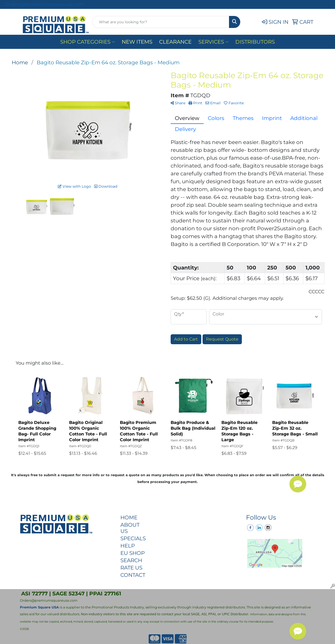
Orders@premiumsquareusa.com (45, 4)
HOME (129, 517)
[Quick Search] (161, 22)
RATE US (131, 568)
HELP (128, 546)
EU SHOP (133, 553)
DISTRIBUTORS (255, 42)
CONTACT (133, 575)
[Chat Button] (298, 631)
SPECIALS (133, 538)
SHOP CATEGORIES (88, 42)
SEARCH (131, 560)
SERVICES (213, 42)
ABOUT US (130, 528)
